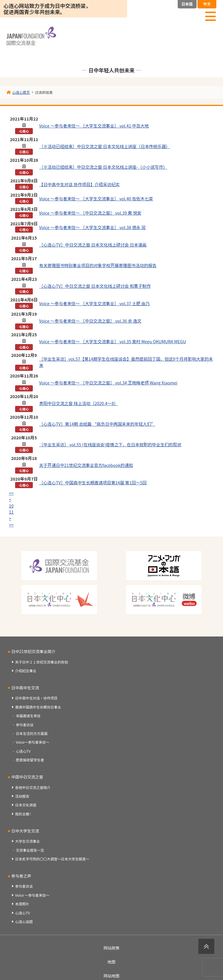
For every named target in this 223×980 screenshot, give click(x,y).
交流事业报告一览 (30, 850)
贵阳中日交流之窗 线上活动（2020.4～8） (79, 403)
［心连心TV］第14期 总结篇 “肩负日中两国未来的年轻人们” (97, 424)
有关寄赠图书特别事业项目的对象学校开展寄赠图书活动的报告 (98, 265)
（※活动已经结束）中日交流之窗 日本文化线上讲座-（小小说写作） (103, 167)
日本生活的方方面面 (32, 733)
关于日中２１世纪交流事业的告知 (42, 662)
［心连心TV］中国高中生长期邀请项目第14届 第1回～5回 (93, 482)
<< (11, 493)
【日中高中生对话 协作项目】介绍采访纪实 (80, 184)
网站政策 (112, 948)
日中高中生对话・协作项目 (36, 698)
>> (11, 525)
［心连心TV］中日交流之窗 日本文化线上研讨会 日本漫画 (93, 245)
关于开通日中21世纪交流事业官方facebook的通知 (86, 465)
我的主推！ (24, 814)
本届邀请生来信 (28, 716)
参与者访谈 (25, 725)
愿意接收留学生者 (30, 760)
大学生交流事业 (27, 841)
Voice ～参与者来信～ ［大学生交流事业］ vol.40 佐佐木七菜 (96, 198)
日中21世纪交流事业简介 (33, 651)
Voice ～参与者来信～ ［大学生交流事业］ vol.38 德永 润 (92, 227)
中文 (207, 4)
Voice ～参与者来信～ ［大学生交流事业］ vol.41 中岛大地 (94, 126)
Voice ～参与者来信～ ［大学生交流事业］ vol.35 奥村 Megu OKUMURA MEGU (113, 341)
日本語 (187, 4)
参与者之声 (21, 876)
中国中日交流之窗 (27, 777)
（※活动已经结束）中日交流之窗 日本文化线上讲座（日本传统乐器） (105, 146)
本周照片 (22, 904)
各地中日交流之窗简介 (33, 787)
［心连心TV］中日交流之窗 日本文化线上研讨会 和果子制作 (95, 286)
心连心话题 (24, 922)
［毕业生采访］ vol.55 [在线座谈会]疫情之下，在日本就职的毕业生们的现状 (110, 444)
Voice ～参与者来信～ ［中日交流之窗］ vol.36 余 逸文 (90, 321)
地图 (111, 962)
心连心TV (23, 751)
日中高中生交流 (25, 688)
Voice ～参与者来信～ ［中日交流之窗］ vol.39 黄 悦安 (90, 213)
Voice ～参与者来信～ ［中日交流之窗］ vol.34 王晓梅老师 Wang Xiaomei (108, 383)
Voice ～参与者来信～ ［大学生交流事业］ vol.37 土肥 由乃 (95, 303)
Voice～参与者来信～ (32, 742)
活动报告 (22, 796)
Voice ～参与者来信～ (32, 895)
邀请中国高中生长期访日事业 (38, 707)
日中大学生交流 (25, 831)
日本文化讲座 (26, 805)
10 (11, 506)
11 (11, 512)
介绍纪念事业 (26, 671)
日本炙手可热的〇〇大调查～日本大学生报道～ (52, 859)
